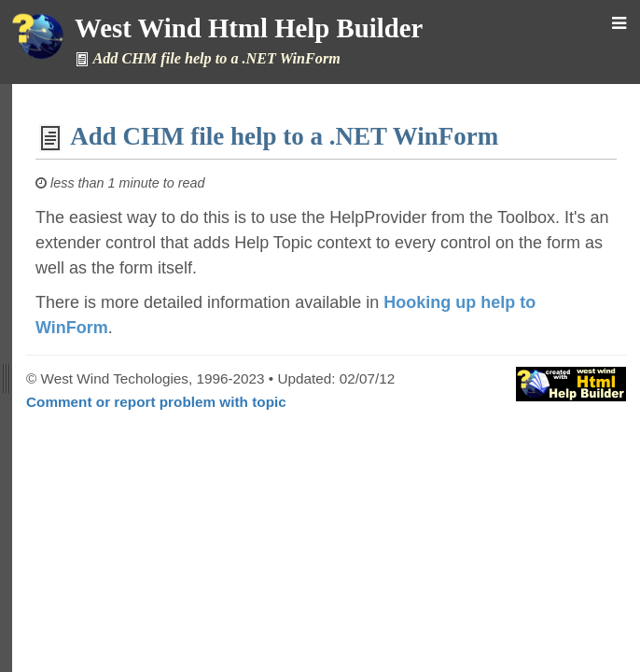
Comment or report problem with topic (156, 402)
